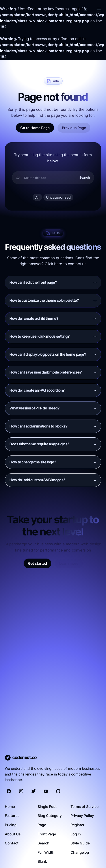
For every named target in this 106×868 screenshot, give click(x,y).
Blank (42, 861)
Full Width (46, 852)
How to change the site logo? (33, 462)
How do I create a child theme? (34, 318)
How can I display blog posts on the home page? (48, 354)
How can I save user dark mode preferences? (46, 372)
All (37, 197)
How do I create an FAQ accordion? (37, 390)
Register (77, 825)
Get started (37, 563)
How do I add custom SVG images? (37, 480)
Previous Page (74, 128)
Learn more (69, 563)
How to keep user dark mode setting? (39, 336)
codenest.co (24, 9)
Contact (12, 843)
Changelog (80, 852)
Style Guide (80, 843)
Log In (76, 834)
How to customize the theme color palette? (44, 300)
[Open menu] (99, 10)
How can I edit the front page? (33, 282)
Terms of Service (85, 807)
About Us (13, 834)
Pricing (11, 825)
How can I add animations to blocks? (38, 426)
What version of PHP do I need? (34, 408)
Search (85, 177)
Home (10, 807)
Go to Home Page (35, 128)
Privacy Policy (82, 816)
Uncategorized (58, 197)
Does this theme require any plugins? (39, 444)
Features (12, 816)
